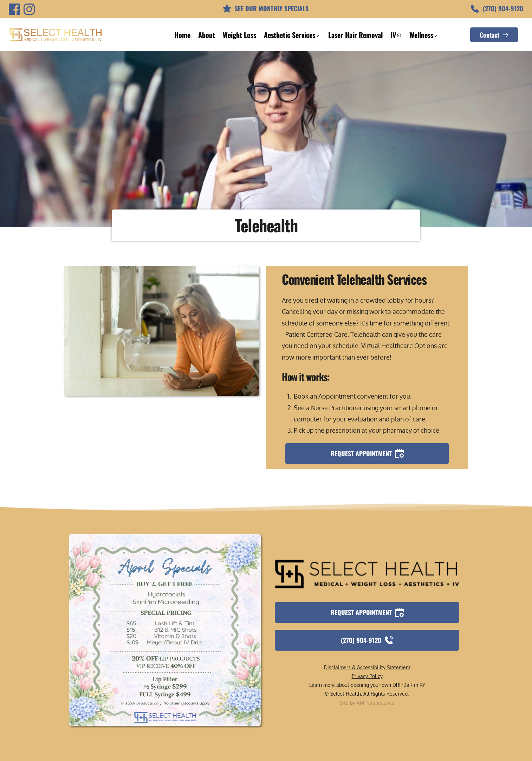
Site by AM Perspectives (367, 703)
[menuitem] (182, 35)
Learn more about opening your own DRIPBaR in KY (367, 685)
